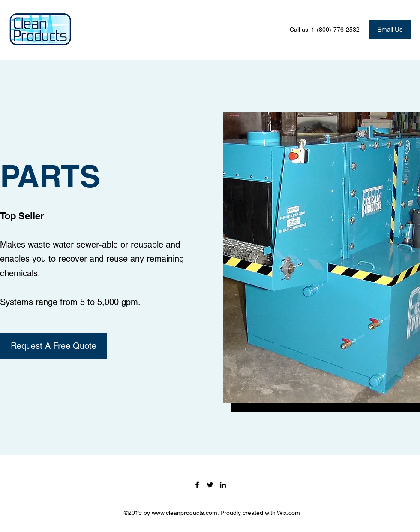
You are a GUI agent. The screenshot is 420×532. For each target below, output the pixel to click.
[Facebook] (197, 485)
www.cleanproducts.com (184, 513)
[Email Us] (390, 30)
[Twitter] (210, 485)
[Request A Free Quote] (53, 346)
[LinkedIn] (223, 485)
